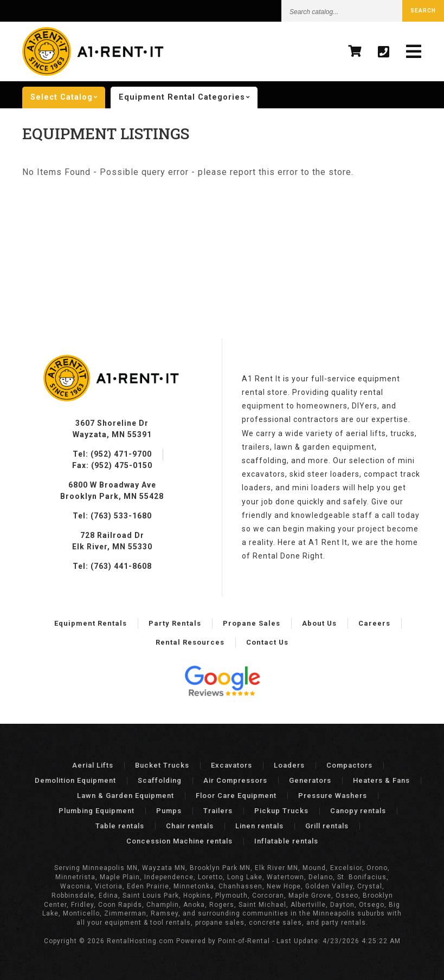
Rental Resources (190, 642)
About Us (319, 623)
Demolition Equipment (75, 780)
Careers (374, 623)
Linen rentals (259, 826)
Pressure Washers (333, 796)
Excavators (231, 765)
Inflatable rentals (286, 841)
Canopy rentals (358, 811)
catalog (68, 98)
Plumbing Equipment (96, 811)
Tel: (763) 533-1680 (112, 516)
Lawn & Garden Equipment (126, 796)
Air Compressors (235, 780)
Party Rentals (175, 623)
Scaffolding (160, 780)
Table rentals (120, 826)
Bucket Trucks (162, 765)
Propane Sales (252, 623)
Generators (310, 780)
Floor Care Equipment (236, 796)
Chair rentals (190, 826)
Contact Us (267, 642)
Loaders (289, 765)
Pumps (169, 811)
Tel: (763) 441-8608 (112, 566)
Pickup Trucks (281, 811)
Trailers (218, 811)
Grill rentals (327, 826)
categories (188, 98)
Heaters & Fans (381, 780)
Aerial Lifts (93, 765)
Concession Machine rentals (179, 841)
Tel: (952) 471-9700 (112, 454)
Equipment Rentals (91, 623)
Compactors (349, 765)
